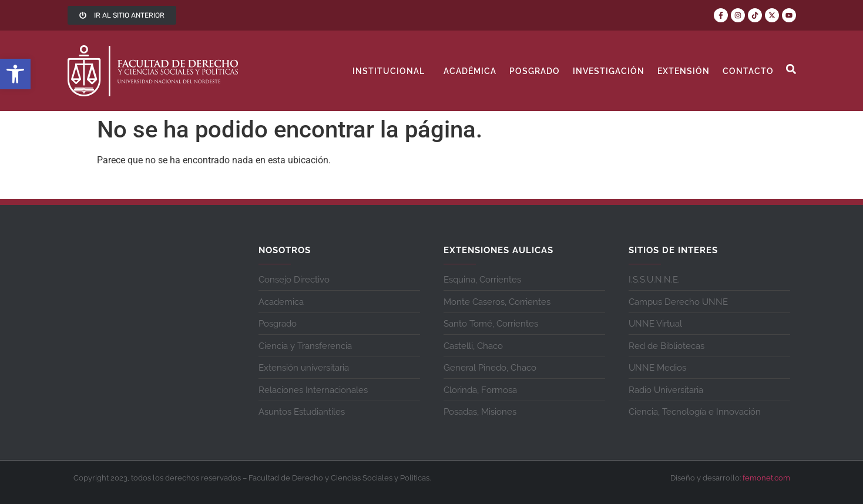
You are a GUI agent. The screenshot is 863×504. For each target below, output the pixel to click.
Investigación (609, 71)
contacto (748, 71)
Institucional (392, 71)
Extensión (684, 71)
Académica (470, 71)
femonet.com (766, 478)
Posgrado (535, 71)
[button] (15, 74)
